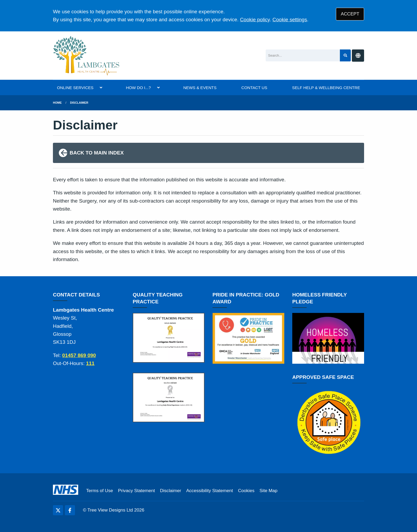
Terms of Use (100, 491)
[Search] (303, 55)
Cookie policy (255, 20)
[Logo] (86, 56)
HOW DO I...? (138, 88)
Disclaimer (79, 103)
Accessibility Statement (210, 491)
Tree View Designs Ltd (110, 510)
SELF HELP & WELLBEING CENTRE (326, 88)
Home (57, 103)
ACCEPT (350, 14)
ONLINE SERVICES (75, 88)
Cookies (246, 491)
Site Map (268, 491)
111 (90, 363)
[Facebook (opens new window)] (70, 510)
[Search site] (345, 55)
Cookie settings (290, 20)
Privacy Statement (137, 491)
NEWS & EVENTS (200, 88)
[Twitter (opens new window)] (58, 510)
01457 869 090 (79, 355)
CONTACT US (254, 88)
